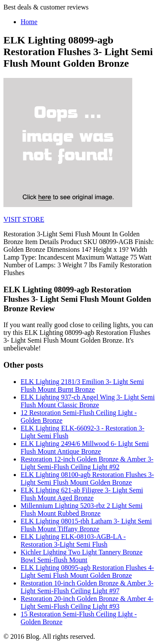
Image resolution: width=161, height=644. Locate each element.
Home (29, 22)
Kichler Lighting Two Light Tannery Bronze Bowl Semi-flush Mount (82, 556)
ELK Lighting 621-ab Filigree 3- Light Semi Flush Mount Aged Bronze (82, 494)
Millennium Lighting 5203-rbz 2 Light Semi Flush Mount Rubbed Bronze (82, 509)
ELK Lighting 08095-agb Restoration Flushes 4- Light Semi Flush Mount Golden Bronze (87, 571)
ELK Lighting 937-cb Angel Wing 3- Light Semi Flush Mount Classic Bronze (88, 401)
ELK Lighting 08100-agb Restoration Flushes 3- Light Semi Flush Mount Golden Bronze (87, 478)
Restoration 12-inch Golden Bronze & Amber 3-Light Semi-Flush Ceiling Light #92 (87, 463)
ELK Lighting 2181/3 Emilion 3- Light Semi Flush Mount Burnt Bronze (82, 385)
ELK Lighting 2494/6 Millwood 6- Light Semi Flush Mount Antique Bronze (85, 447)
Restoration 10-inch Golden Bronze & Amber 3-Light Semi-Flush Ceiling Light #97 (87, 587)
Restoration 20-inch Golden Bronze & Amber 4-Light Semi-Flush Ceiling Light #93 (87, 602)
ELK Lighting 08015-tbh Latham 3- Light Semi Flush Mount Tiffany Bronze (86, 525)
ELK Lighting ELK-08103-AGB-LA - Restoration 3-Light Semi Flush (73, 540)
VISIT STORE (24, 219)
